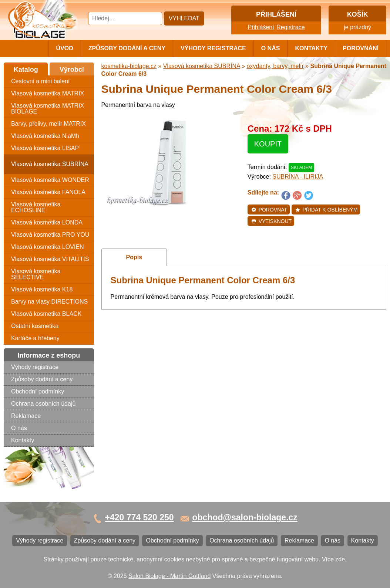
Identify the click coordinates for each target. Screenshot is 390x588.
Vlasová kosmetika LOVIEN (48, 247)
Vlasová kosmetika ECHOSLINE (36, 207)
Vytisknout (271, 221)
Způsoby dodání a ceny (127, 48)
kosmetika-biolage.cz (129, 66)
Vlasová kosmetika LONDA (47, 222)
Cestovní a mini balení (40, 81)
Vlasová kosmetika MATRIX (48, 93)
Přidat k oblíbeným (327, 210)
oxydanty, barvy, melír (275, 66)
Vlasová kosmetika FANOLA (48, 192)
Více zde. (334, 559)
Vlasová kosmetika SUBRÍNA (50, 164)
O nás (271, 48)
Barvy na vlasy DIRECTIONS (49, 302)
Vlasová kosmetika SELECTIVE (36, 274)
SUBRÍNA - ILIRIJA (298, 177)
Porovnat (269, 210)
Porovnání (361, 48)
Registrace (290, 27)
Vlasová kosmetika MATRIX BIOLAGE (48, 109)
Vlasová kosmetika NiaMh (45, 136)
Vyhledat (184, 18)
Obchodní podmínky (38, 391)
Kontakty (311, 48)
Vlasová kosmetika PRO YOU (50, 235)
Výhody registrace (213, 48)
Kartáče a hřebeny (35, 338)
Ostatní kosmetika (35, 326)
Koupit (268, 144)
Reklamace (26, 416)
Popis (134, 257)
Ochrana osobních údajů (43, 404)
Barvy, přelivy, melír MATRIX (48, 124)
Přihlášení (261, 27)
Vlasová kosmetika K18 (42, 289)
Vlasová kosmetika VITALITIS (50, 259)
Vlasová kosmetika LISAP (45, 148)
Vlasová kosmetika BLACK (46, 314)
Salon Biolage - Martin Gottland (169, 576)
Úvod (65, 48)
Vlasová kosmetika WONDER (50, 180)
